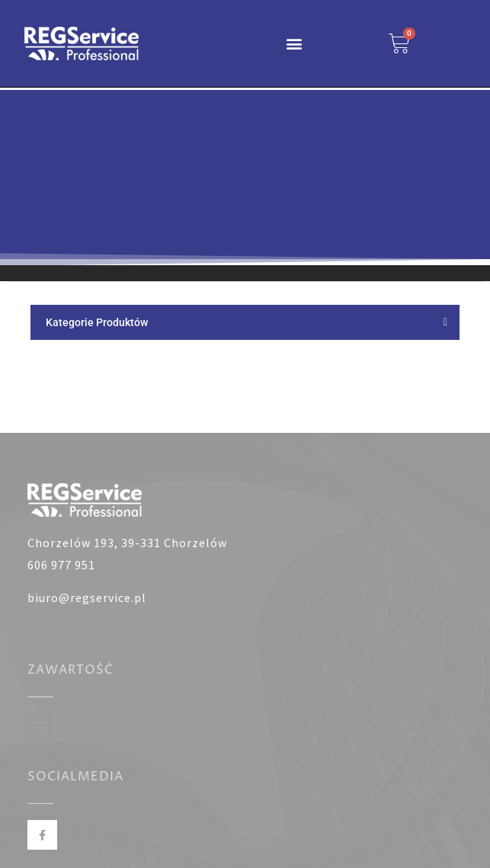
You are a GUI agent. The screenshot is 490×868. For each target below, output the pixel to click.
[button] (295, 43)
